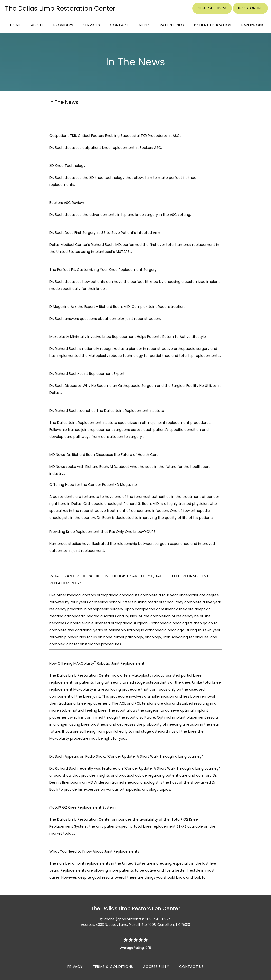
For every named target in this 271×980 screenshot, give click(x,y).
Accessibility (156, 967)
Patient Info (172, 25)
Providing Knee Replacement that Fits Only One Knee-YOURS (102, 532)
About (37, 25)
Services (92, 25)
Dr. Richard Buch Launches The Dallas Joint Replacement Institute (107, 411)
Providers (63, 25)
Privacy (75, 967)
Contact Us (191, 967)
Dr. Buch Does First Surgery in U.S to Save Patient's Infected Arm (105, 233)
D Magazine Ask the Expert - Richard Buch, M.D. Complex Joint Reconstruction (117, 307)
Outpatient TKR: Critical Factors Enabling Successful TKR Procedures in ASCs (115, 136)
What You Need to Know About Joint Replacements (94, 851)
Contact (119, 25)
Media (144, 25)
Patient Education (213, 25)
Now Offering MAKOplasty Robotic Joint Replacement (97, 663)
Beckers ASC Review (67, 203)
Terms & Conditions (113, 967)
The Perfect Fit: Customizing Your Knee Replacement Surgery (103, 270)
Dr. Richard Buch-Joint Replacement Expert (87, 374)
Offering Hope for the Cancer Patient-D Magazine (93, 485)
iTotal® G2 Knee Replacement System (82, 807)
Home (15, 25)
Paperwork (252, 25)
